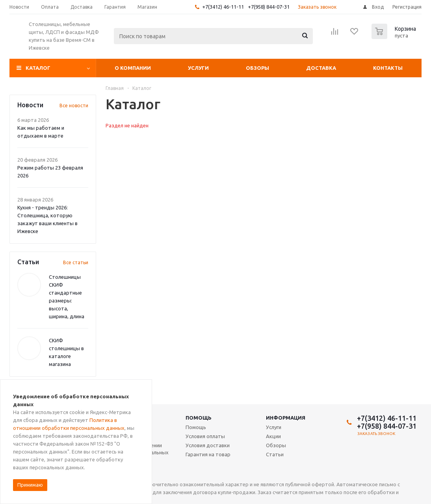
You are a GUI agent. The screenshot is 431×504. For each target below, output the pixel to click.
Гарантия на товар (208, 454)
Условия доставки (208, 445)
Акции (273, 436)
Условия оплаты (205, 436)
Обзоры (257, 68)
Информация (286, 418)
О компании (133, 68)
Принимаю (30, 485)
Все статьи (76, 262)
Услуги (198, 68)
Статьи (275, 454)
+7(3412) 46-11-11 (223, 7)
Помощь (199, 418)
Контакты (388, 68)
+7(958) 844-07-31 (269, 7)
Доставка (321, 68)
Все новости (74, 105)
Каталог (38, 68)
